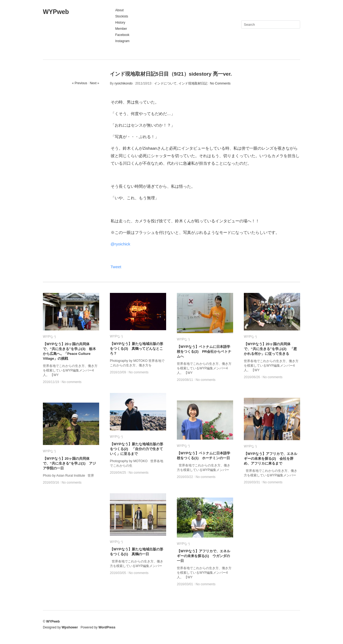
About (119, 10)
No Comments (220, 83)
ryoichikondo (123, 83)
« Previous (80, 83)
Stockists (122, 16)
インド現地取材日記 (193, 83)
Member (121, 29)
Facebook (122, 35)
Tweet (116, 267)
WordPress (107, 627)
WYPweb (56, 12)
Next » (94, 83)
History (120, 23)
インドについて (165, 83)
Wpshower (70, 627)
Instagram (122, 41)
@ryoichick (121, 244)
